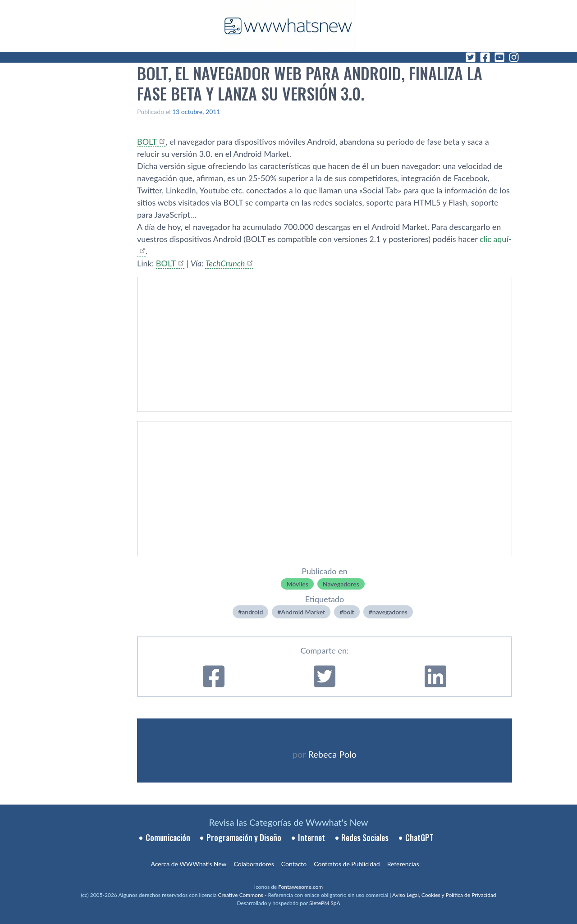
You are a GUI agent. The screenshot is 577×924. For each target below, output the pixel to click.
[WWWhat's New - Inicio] (288, 26)
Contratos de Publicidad (347, 864)
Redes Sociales (365, 837)
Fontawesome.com (300, 887)
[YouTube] (499, 57)
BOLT (147, 142)
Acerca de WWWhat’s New (188, 864)
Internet (311, 837)
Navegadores (341, 584)
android (252, 612)
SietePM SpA (325, 903)
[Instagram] (514, 57)
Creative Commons (241, 895)
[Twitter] (471, 57)
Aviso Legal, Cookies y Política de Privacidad (444, 895)
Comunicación (168, 837)
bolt (348, 612)
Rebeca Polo (332, 754)
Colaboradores (254, 864)
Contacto (294, 864)
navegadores (390, 612)
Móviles (297, 584)
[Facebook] (485, 57)
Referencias (403, 864)
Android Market (303, 612)
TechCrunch (225, 263)
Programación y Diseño (244, 837)
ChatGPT (419, 837)
